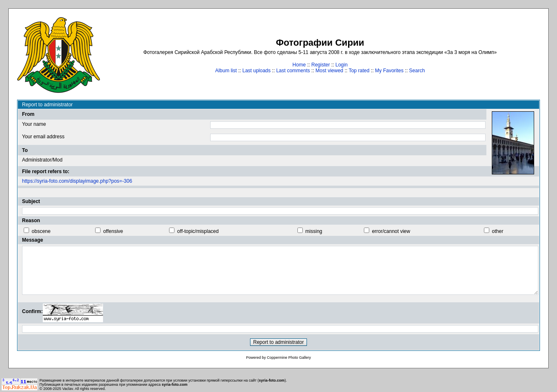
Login (342, 65)
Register (320, 65)
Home (299, 65)
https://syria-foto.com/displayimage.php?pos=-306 (77, 181)
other (497, 231)
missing (314, 231)
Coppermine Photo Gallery (289, 358)
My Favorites (389, 71)
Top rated (359, 71)
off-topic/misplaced (198, 231)
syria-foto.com (272, 380)
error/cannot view (391, 231)
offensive (113, 231)
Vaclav (68, 389)
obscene (41, 231)
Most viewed (330, 71)
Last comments (293, 71)
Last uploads (256, 71)
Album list (226, 71)
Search (417, 71)
